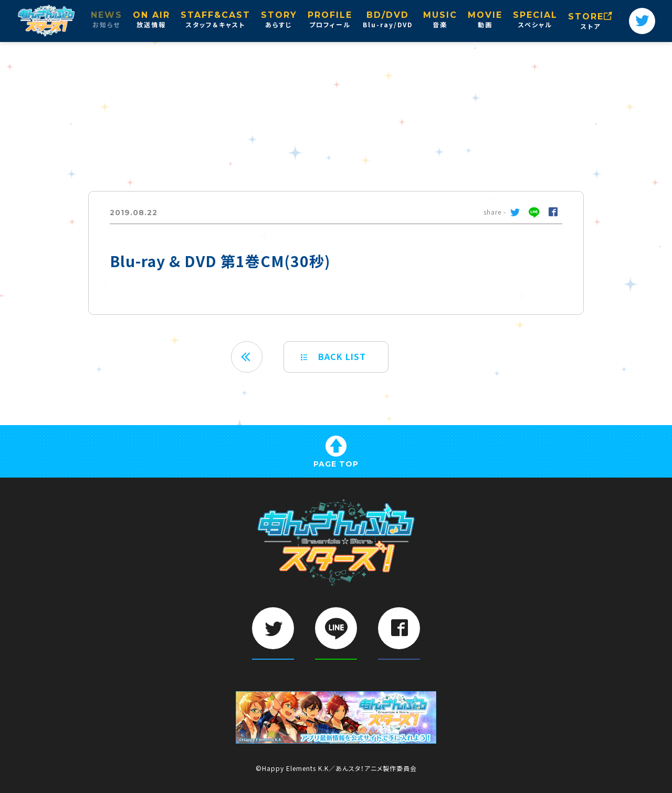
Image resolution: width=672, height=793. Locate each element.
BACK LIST (333, 356)
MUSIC (440, 20)
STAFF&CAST (216, 20)
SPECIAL (535, 20)
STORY (279, 20)
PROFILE (330, 20)
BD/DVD (388, 20)
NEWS (107, 20)
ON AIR (151, 20)
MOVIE (485, 20)
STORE (591, 22)
